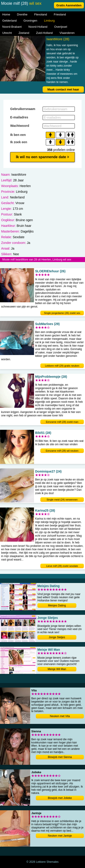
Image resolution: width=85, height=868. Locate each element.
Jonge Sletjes (57, 637)
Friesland (60, 14)
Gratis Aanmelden (69, 5)
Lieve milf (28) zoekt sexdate (62, 566)
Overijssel (61, 27)
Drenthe (22, 14)
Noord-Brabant (12, 27)
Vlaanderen (67, 33)
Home (6, 14)
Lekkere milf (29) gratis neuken (62, 366)
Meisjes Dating (57, 605)
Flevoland (41, 14)
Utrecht (7, 33)
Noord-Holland (38, 27)
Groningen (30, 21)
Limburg (49, 21)
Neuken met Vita (60, 716)
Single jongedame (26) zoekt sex (62, 313)
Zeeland (24, 33)
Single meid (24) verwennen (62, 500)
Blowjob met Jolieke (60, 798)
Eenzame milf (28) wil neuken (62, 451)
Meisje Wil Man (57, 669)
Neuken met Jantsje (60, 836)
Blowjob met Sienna (60, 757)
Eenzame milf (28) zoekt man (62, 422)
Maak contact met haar (63, 89)
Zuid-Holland (44, 33)
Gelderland (10, 21)
